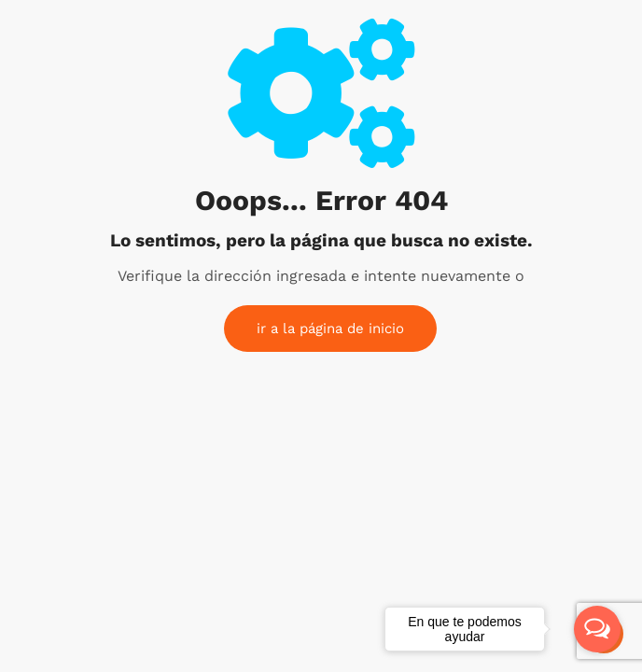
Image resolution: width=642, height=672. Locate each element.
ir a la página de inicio (330, 329)
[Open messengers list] (597, 629)
